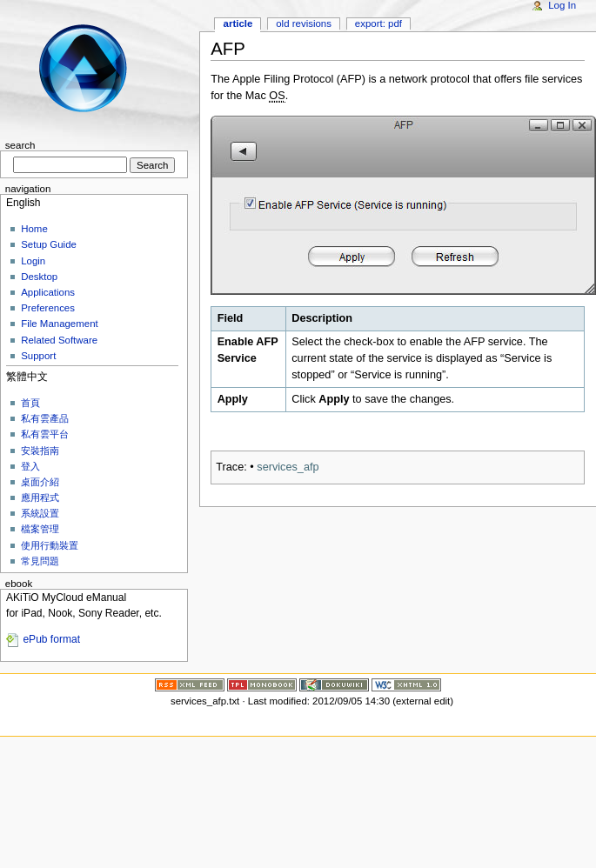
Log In (562, 5)
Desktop (39, 277)
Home (34, 229)
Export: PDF (378, 23)
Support (38, 356)
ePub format (51, 639)
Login (33, 261)
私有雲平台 (45, 434)
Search (20, 145)
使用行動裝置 (50, 545)
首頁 (30, 403)
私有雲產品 (45, 418)
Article (238, 23)
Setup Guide (49, 244)
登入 (30, 466)
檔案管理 (40, 529)
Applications (48, 292)
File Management (60, 324)
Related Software (59, 340)
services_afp (288, 467)
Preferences (48, 308)
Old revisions (304, 23)
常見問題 (40, 561)
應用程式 (40, 497)
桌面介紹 (40, 482)
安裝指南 (40, 451)
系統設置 (40, 513)
